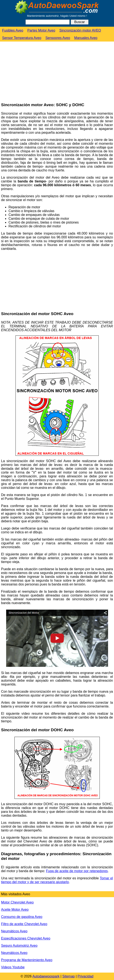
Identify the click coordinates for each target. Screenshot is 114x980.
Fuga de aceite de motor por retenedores (77, 871)
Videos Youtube (13, 967)
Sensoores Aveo (58, 38)
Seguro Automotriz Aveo (19, 946)
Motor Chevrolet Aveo (17, 902)
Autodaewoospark (46, 976)
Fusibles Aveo (13, 30)
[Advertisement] (32, 72)
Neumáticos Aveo (14, 931)
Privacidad (85, 976)
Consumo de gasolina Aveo (22, 917)
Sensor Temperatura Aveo (22, 38)
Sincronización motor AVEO (80, 30)
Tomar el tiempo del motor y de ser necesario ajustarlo (57, 880)
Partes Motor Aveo (41, 30)
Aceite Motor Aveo (15, 910)
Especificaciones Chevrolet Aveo (26, 938)
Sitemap (69, 976)
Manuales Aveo (86, 38)
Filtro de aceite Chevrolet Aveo (24, 924)
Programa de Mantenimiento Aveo (27, 960)
